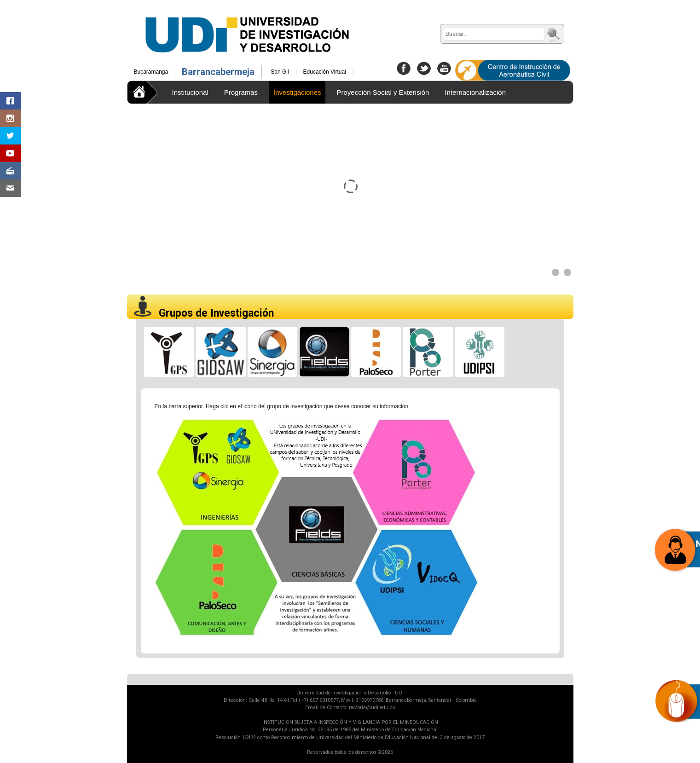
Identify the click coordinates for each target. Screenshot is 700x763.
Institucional (190, 92)
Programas (241, 92)
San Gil (280, 72)
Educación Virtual (325, 72)
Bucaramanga (151, 72)
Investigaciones (297, 92)
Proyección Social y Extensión (383, 92)
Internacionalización (475, 92)
